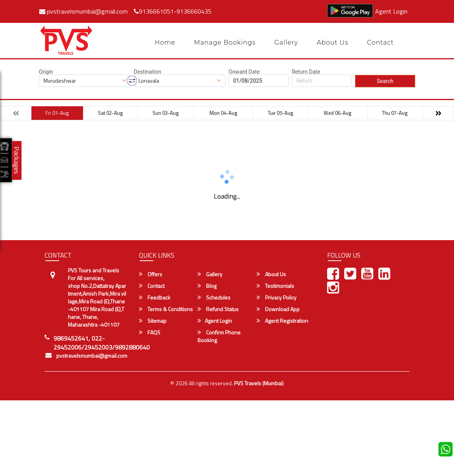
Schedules (214, 298)
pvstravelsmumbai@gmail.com (83, 11)
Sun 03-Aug (166, 113)
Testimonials (275, 286)
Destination (148, 72)
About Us (333, 42)
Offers (151, 274)
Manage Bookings (225, 42)
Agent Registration (282, 321)
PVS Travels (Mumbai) (259, 383)
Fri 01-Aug (57, 113)
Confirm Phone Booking (219, 336)
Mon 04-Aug (224, 113)
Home (165, 42)
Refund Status (218, 309)
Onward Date (244, 72)
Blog (207, 286)
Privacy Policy (276, 298)
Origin (46, 72)
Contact (380, 42)
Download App (278, 309)
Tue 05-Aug (281, 113)
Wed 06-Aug (338, 113)
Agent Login (391, 11)
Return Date (306, 72)
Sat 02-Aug (110, 113)
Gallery (286, 42)
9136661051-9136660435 (173, 11)
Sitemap (153, 321)
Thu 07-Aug (395, 113)
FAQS (150, 332)
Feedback (155, 298)
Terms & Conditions (166, 309)
